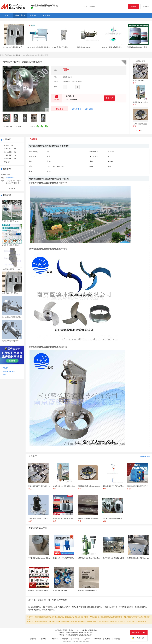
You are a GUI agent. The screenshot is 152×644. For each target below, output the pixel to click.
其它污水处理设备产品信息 (64, 630)
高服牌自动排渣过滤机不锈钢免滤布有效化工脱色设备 (71, 558)
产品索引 (6, 368)
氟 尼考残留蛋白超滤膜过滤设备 (113, 558)
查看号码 (109, 98)
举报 (18, 126)
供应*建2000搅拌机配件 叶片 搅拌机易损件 (17, 47)
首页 (2, 55)
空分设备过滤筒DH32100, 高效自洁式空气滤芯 (44, 558)
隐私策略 (76, 639)
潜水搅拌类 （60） (10, 152)
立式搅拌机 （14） (10, 159)
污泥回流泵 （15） (10, 155)
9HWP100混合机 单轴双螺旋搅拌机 (39, 47)
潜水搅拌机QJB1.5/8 (84, 47)
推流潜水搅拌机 (48, 610)
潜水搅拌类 (16, 55)
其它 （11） (8, 162)
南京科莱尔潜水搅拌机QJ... (11, 341)
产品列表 (8, 55)
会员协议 (87, 639)
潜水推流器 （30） (10, 149)
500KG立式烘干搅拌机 (60, 47)
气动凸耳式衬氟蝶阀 (60, 591)
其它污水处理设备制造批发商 (87, 630)
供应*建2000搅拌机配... (10, 293)
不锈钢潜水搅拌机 (110, 607)
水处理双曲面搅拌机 (62, 607)
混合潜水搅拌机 (34, 610)
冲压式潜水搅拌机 (95, 607)
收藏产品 (7, 126)
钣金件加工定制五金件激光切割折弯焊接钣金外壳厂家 (46, 591)
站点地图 (65, 639)
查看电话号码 (10, 178)
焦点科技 (79, 641)
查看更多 (12, 188)
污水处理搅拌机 (34, 607)
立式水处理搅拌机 (79, 607)
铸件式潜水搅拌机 (126, 607)
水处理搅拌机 (47, 607)
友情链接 (117, 639)
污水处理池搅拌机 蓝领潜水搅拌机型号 (79, 633)
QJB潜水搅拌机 (141, 607)
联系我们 (44, 639)
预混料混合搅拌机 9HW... (10, 221)
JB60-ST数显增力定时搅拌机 (112, 47)
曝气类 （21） (9, 145)
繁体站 (107, 639)
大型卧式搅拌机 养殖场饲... (11, 245)
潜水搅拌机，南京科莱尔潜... (12, 317)
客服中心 (55, 639)
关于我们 (33, 639)
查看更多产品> (145, 456)
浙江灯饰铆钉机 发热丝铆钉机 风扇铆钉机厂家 (93, 558)
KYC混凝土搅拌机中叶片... (11, 269)
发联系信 (60, 109)
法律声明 (98, 639)
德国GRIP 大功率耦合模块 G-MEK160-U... (92, 591)
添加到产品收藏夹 (9, 371)
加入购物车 (77, 109)
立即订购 (89, 109)
